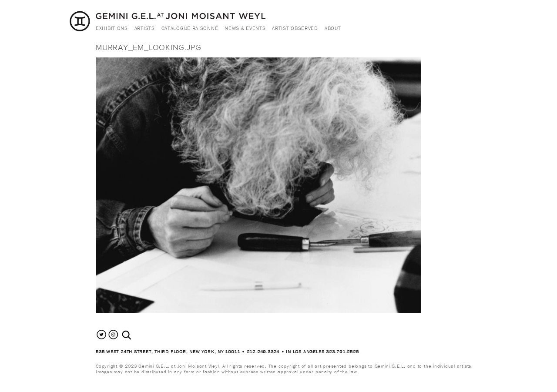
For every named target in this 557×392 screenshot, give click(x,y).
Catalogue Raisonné (190, 28)
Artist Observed (295, 28)
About (333, 28)
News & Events (245, 28)
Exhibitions (112, 28)
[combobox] (136, 335)
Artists (145, 28)
